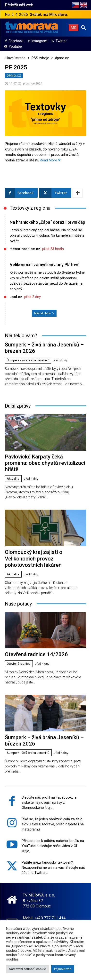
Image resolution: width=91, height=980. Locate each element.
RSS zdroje (40, 58)
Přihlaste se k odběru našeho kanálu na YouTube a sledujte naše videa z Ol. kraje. (53, 846)
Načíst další (44, 313)
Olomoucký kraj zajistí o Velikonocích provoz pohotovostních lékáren (34, 559)
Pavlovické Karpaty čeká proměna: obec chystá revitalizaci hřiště (45, 463)
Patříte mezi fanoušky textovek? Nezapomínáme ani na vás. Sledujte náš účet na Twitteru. (53, 868)
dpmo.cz (62, 58)
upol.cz (16, 297)
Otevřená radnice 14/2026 (36, 654)
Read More (48, 160)
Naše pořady (18, 604)
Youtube (15, 47)
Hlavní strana (15, 58)
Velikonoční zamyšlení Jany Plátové (45, 265)
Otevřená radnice (19, 664)
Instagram (39, 41)
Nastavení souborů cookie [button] (27, 969)
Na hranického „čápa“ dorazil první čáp (47, 222)
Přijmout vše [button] (63, 969)
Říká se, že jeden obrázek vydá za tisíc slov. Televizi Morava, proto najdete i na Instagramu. (53, 824)
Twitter (61, 41)
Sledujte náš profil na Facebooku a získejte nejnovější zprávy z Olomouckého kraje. (49, 803)
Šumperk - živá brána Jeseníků (28, 360)
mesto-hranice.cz (25, 249)
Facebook (16, 41)
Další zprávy (18, 406)
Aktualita (13, 479)
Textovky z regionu (30, 208)
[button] (83, 28)
